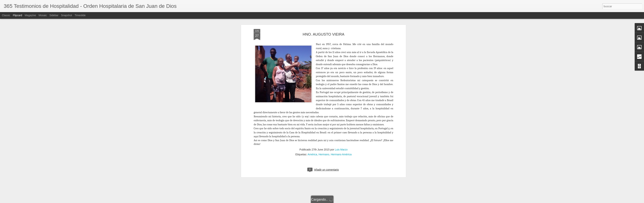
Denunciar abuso (389, 201)
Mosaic (43, 15)
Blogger (376, 201)
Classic (6, 15)
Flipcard (17, 15)
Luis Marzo (341, 137)
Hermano (324, 142)
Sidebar (54, 15)
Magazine (30, 15)
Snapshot (67, 15)
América (312, 142)
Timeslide (80, 15)
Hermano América (341, 142)
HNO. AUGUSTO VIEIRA (323, 21)
